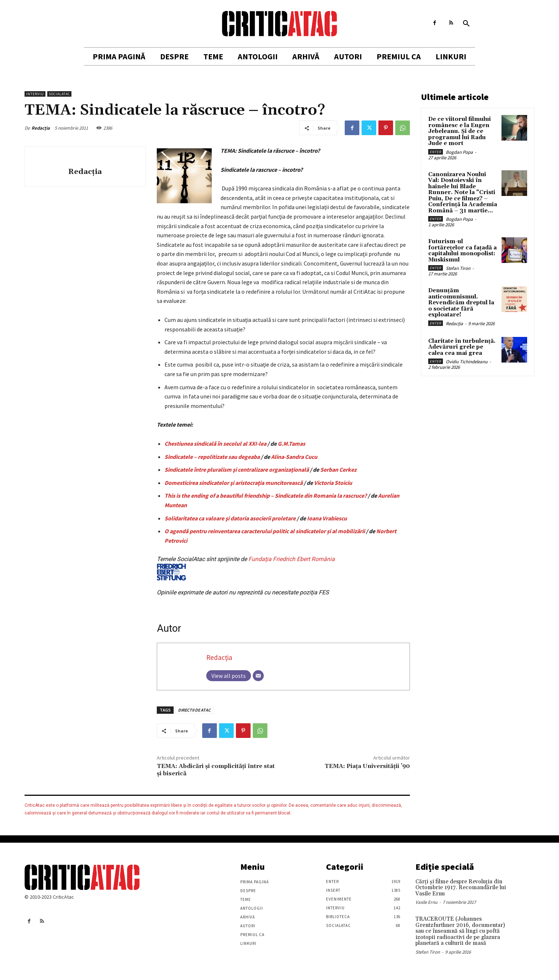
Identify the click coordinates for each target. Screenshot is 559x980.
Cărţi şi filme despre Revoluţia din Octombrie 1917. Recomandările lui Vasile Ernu (461, 888)
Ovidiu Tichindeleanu (467, 362)
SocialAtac (59, 94)
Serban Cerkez (338, 469)
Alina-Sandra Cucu (294, 457)
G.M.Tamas (291, 443)
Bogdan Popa (459, 152)
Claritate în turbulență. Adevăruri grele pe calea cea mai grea (462, 347)
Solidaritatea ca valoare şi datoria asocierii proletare (230, 518)
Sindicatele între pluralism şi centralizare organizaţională (237, 469)
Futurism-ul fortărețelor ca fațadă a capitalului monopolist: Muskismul (462, 251)
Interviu (35, 94)
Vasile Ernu (426, 902)
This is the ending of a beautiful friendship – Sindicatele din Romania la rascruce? (266, 495)
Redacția (41, 128)
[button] (466, 24)
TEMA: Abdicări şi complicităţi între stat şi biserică (216, 770)
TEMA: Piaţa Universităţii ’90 (367, 766)
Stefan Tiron (458, 268)
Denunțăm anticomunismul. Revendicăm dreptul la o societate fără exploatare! (461, 303)
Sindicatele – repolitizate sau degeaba (212, 457)
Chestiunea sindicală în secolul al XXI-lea (215, 443)
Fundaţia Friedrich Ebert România (246, 568)
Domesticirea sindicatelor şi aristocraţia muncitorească (234, 483)
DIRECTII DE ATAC (194, 710)
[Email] (258, 676)
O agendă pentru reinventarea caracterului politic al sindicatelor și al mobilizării (265, 531)
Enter (436, 152)
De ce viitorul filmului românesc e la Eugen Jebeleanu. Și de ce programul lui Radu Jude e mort (460, 131)
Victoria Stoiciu (333, 483)
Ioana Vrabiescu (327, 518)
